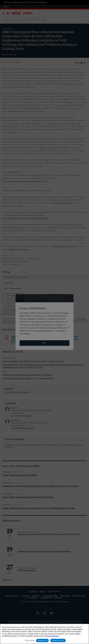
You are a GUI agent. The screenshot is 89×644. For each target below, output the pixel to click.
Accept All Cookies (58, 640)
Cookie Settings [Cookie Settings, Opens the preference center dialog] (30, 640)
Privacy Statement (52, 636)
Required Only (42, 640)
